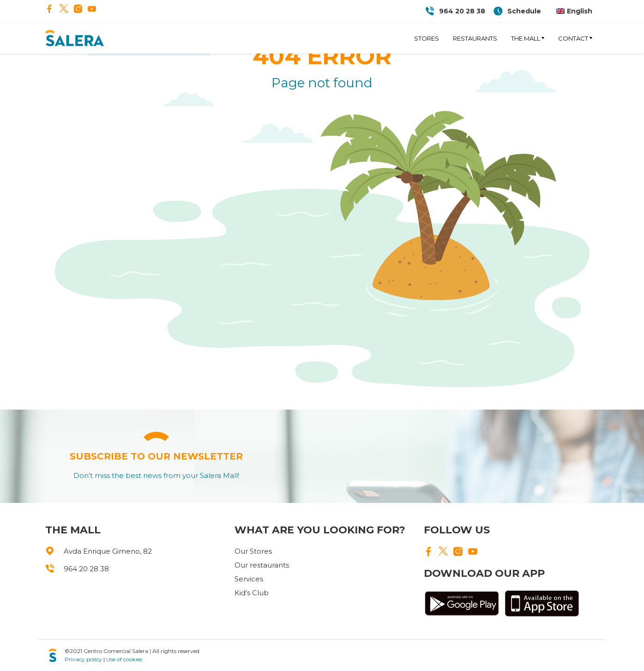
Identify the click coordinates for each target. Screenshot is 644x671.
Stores (427, 38)
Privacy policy (83, 659)
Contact (573, 38)
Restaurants (475, 38)
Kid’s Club (252, 593)
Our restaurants (262, 565)
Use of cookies (124, 659)
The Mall (526, 38)
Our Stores (253, 551)
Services (249, 579)
